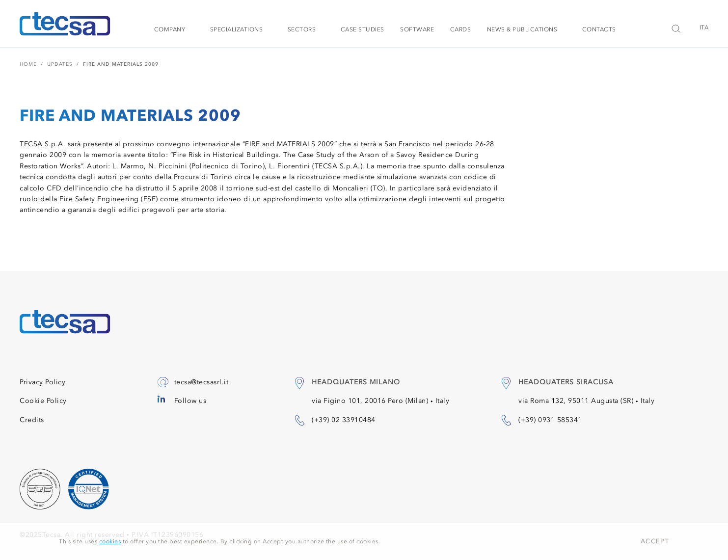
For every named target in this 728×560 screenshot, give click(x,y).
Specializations (237, 29)
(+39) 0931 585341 (550, 420)
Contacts (599, 29)
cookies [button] (110, 541)
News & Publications (522, 29)
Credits (32, 420)
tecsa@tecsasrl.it (202, 382)
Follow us (190, 401)
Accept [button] (655, 541)
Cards (461, 29)
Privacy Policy (42, 382)
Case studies (363, 29)
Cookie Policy (43, 401)
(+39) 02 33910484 (344, 420)
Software (417, 29)
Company (170, 29)
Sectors (302, 29)
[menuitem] (701, 27)
